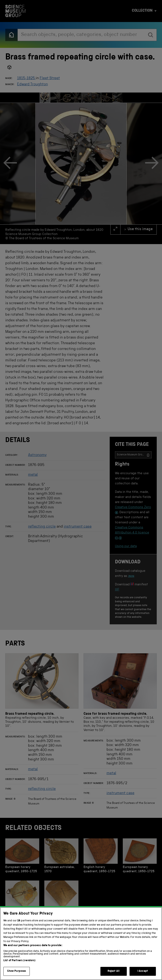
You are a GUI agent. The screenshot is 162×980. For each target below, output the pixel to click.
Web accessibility (88, 971)
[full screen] (115, 229)
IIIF (117, 590)
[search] (151, 35)
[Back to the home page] (11, 35)
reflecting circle (42, 527)
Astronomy (37, 455)
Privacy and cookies (20, 971)
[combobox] (81, 35)
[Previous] (10, 164)
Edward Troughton (32, 84)
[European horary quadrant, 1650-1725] (22, 857)
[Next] (152, 164)
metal (33, 475)
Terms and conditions (55, 971)
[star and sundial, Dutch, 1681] (22, 899)
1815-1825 (26, 78)
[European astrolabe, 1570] (61, 857)
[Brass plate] (61, 899)
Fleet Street (50, 78)
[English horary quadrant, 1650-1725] (101, 857)
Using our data (126, 546)
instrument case (78, 527)
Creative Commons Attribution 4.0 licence (132, 533)
